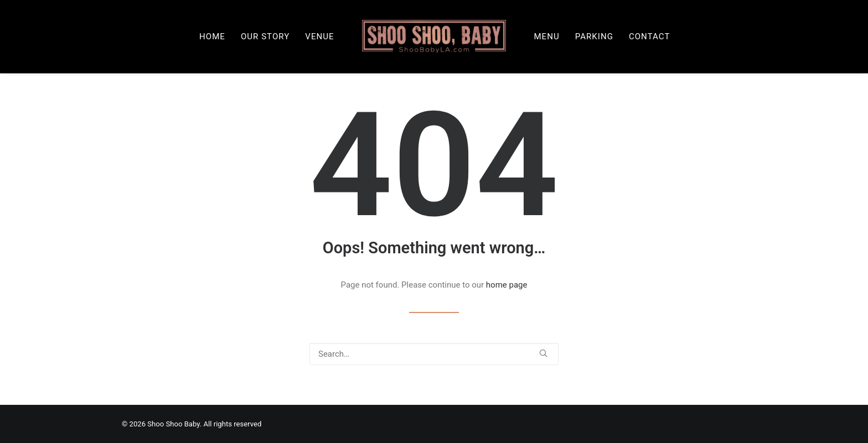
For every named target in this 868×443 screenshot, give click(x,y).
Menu (546, 37)
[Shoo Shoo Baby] (434, 37)
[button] (543, 353)
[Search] (434, 354)
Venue (319, 37)
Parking (594, 37)
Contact (650, 37)
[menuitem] (212, 37)
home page (507, 285)
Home (212, 37)
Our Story (265, 37)
